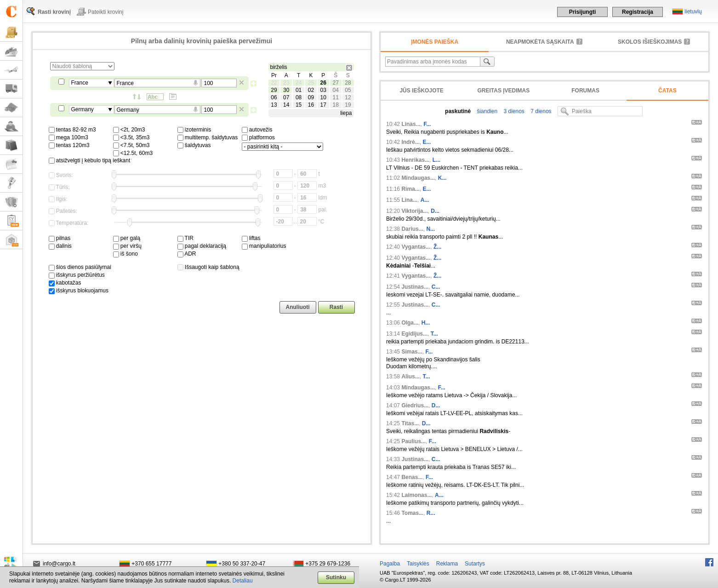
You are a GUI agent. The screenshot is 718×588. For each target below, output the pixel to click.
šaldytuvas (194, 145)
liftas (251, 238)
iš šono (125, 254)
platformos (258, 137)
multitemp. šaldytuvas (208, 137)
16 (311, 105)
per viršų (127, 246)
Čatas (667, 91)
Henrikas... (415, 160)
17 (323, 105)
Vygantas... (416, 247)
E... (427, 142)
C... (436, 287)
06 (274, 97)
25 (311, 83)
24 (299, 83)
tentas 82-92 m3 (72, 130)
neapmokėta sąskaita (540, 42)
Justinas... (415, 287)
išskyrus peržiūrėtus (77, 275)
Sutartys (475, 564)
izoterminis (194, 130)
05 (348, 90)
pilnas (60, 238)
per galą (127, 238)
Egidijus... (414, 334)
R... (431, 513)
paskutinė (458, 111)
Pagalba (390, 564)
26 (323, 83)
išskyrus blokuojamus (79, 291)
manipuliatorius (264, 246)
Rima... (410, 189)
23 (286, 83)
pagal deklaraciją (202, 246)
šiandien (486, 111)
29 (274, 90)
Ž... (437, 247)
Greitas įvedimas (503, 91)
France (80, 83)
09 (311, 97)
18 (335, 105)
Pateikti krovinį (105, 12)
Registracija (638, 12)
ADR (187, 254)
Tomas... (412, 513)
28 (348, 83)
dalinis (60, 246)
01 (299, 90)
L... (436, 160)
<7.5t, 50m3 (131, 145)
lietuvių (693, 11)
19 (348, 105)
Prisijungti (583, 12)
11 (335, 97)
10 (323, 97)
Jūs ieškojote (421, 91)
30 (286, 90)
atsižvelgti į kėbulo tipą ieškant (90, 160)
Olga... (410, 323)
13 (274, 105)
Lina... (409, 200)
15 (299, 105)
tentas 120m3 (69, 145)
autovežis (257, 130)
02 (311, 90)
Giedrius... (415, 405)
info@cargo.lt (59, 564)
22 (274, 83)
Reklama (447, 564)
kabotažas (65, 283)
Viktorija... (414, 211)
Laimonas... (416, 495)
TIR (185, 238)
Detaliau (243, 581)
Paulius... (413, 441)
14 (286, 105)
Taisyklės (418, 564)
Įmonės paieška (435, 42)
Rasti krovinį (54, 12)
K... (442, 178)
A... (425, 200)
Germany (83, 109)
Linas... (411, 124)
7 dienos (540, 111)
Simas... (412, 352)
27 (335, 83)
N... (430, 229)
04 (335, 90)
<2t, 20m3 (129, 130)
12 (348, 97)
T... (434, 334)
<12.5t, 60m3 (133, 153)
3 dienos (513, 111)
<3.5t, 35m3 (131, 137)
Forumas (585, 91)
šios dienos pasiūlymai (80, 267)
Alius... (410, 377)
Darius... (412, 229)
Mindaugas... (418, 178)
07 (286, 97)
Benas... (412, 477)
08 (299, 97)
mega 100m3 (68, 137)
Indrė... (410, 142)
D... (435, 211)
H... (426, 323)
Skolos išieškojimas (650, 42)
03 (323, 90)
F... (427, 124)
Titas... (410, 423)
